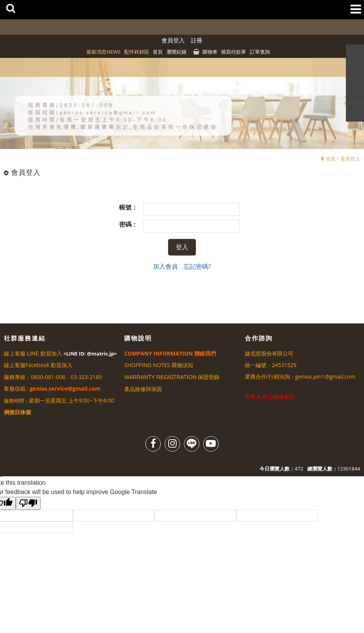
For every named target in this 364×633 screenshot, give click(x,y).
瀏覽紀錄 (177, 52)
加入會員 (165, 266)
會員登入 (173, 40)
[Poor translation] (28, 503)
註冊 (197, 40)
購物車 (210, 52)
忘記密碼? (197, 266)
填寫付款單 (233, 52)
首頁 (330, 159)
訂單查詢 (260, 52)
